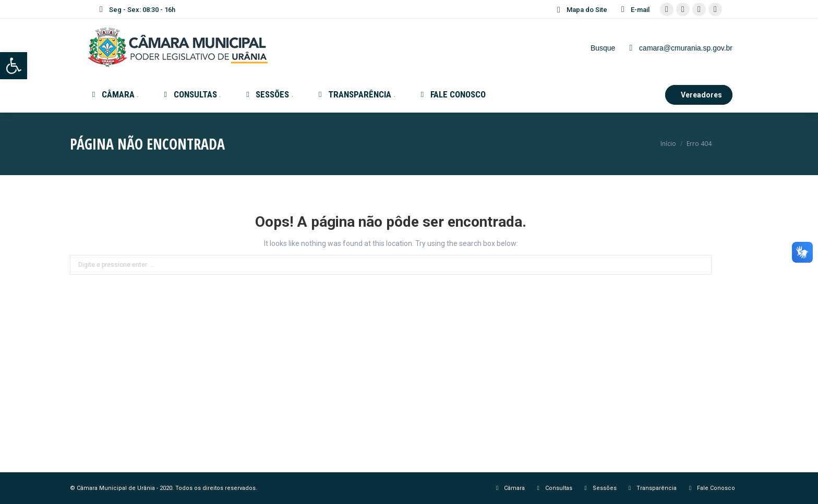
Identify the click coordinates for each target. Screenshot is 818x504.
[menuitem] (114, 95)
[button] (14, 66)
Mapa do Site (580, 10)
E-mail (634, 9)
